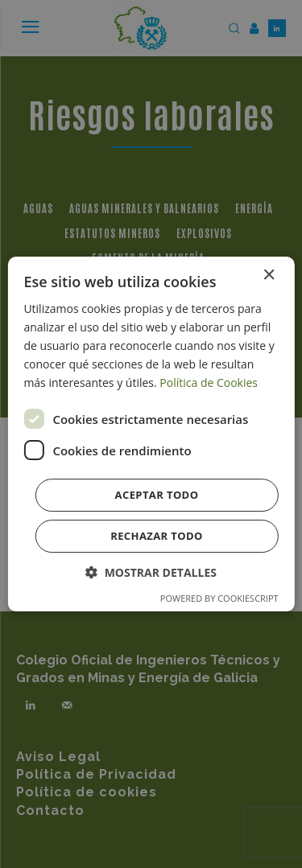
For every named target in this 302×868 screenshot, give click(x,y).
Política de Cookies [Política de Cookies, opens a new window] (209, 383)
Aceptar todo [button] (157, 495)
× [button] (269, 276)
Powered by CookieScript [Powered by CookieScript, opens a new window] (219, 598)
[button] (151, 572)
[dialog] (151, 434)
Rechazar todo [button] (157, 536)
